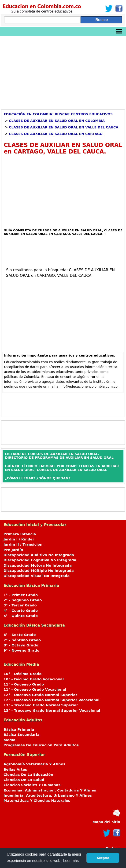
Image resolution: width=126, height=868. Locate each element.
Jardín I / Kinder (19, 539)
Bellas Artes (15, 770)
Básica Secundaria (21, 735)
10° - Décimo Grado (22, 674)
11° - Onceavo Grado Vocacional (35, 689)
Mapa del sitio (106, 822)
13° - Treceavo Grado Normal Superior (41, 705)
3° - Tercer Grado (20, 605)
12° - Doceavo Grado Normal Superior (40, 695)
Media (9, 740)
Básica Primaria (19, 729)
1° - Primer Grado (21, 595)
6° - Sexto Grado (20, 635)
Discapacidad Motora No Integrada (38, 565)
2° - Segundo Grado (23, 600)
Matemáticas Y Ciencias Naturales (37, 801)
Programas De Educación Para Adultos (41, 745)
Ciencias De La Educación (28, 775)
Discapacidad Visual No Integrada (37, 576)
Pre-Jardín (13, 550)
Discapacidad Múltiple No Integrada (39, 571)
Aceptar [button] (103, 858)
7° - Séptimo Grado (22, 640)
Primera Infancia (20, 534)
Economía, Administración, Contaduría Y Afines (50, 790)
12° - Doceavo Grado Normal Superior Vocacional (52, 700)
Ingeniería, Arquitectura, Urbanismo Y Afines (48, 795)
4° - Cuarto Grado (21, 611)
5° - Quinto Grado (21, 616)
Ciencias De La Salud (24, 780)
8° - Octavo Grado (21, 645)
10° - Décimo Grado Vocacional (34, 679)
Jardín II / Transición (23, 544)
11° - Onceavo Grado (24, 684)
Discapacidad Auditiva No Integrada (39, 555)
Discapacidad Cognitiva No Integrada (40, 560)
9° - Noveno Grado (21, 650)
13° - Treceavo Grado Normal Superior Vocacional (52, 711)
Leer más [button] (71, 861)
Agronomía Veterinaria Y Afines (34, 764)
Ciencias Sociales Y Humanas (32, 785)
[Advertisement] (63, 71)
